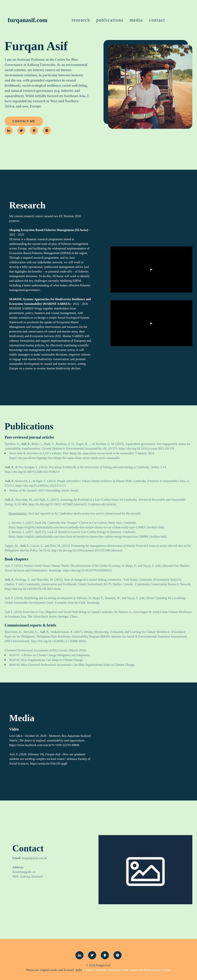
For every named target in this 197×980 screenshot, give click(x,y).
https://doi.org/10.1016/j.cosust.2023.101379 (146, 448)
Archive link (155, 527)
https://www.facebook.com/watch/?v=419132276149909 (44, 745)
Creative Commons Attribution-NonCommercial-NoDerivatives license (127, 970)
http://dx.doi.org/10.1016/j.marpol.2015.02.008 (81, 550)
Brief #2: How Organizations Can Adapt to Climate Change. (46, 660)
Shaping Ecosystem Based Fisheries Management (42, 230)
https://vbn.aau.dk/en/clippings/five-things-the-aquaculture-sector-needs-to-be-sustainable (65, 458)
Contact (157, 20)
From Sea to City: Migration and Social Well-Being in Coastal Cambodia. (68, 612)
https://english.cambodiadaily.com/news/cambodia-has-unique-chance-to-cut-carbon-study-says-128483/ (81, 527)
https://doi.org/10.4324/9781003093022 (88, 570)
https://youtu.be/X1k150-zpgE (49, 763)
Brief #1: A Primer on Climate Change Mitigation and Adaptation (50, 655)
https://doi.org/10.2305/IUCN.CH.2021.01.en (33, 589)
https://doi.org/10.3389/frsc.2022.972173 (41, 486)
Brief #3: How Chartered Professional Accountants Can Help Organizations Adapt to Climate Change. (72, 665)
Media (136, 20)
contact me (24, 121)
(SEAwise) (81, 230)
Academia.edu (97, 504)
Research (81, 20)
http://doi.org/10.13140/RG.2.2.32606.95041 (59, 641)
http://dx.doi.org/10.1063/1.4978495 (51, 504)
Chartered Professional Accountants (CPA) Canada (36, 650)
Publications (110, 20)
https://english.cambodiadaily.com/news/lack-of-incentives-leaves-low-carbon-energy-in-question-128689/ (83, 537)
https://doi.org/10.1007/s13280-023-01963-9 (32, 472)
